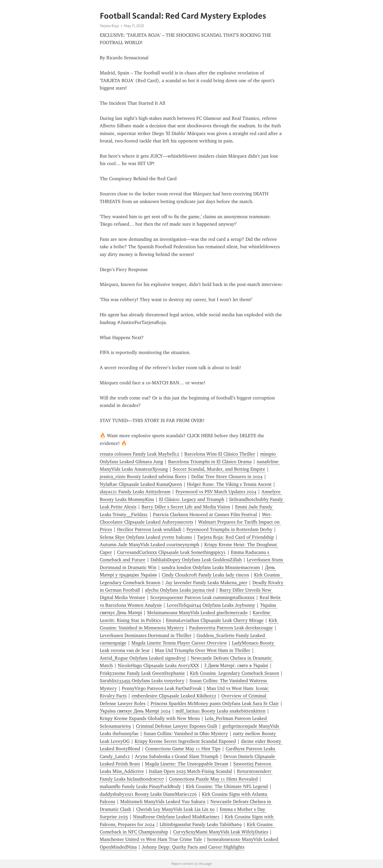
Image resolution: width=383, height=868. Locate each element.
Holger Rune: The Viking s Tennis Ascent (229, 484)
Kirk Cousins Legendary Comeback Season (234, 673)
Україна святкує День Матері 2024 (135, 711)
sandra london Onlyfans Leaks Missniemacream (211, 567)
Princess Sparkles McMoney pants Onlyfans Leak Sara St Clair (215, 703)
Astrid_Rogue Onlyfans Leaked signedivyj (143, 658)
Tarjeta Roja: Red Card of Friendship (236, 537)
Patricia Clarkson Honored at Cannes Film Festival (205, 515)
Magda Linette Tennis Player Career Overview (179, 643)
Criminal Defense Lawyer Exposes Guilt (177, 726)
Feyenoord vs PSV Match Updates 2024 (216, 492)
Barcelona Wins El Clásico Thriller (220, 454)
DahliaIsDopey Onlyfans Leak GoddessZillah (196, 560)
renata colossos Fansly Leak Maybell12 (140, 454)
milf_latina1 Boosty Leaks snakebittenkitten (220, 711)
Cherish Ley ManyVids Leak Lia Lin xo (175, 809)
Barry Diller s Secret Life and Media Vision (186, 507)
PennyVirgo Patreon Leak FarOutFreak (162, 688)
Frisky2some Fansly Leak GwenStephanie (142, 673)
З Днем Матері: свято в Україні (236, 665)
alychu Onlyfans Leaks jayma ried (180, 590)
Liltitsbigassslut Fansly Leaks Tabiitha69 (201, 824)
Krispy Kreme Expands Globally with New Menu (150, 718)
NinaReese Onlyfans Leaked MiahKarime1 (176, 817)
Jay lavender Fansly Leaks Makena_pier (206, 583)
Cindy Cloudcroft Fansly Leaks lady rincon (205, 575)
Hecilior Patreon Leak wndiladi (149, 529)
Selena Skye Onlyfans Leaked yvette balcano (146, 537)
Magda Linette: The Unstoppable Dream (187, 764)
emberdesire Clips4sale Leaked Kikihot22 (174, 696)
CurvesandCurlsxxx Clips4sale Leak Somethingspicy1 (171, 552)
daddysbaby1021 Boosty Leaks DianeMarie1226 (148, 794)
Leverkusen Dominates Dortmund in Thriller (146, 635)
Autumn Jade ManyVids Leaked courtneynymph (149, 545)
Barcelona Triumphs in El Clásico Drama (210, 462)
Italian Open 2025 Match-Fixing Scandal (190, 771)
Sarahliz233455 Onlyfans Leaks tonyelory (142, 681)
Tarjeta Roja (109, 26)
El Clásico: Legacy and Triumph (192, 499)
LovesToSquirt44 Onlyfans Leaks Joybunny (211, 605)
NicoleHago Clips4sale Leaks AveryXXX (158, 665)
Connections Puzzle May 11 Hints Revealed (213, 779)
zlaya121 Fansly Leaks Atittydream (135, 492)
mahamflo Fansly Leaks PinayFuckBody (140, 786)
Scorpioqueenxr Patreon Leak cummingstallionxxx (202, 597)
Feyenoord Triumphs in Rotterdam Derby (229, 529)
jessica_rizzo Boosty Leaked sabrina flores (143, 477)
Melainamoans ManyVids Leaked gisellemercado (197, 613)
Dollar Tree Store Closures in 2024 (227, 477)
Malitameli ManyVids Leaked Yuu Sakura (163, 802)
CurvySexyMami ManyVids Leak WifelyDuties (221, 832)
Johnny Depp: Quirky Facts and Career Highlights (193, 847)
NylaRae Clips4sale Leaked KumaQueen (141, 484)
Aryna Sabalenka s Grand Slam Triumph (177, 756)
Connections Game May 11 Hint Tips (183, 749)
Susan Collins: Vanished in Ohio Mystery (186, 734)
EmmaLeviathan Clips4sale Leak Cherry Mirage (215, 620)
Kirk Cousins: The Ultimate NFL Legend (227, 786)
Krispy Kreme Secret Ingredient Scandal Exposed (185, 741)
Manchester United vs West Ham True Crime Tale (151, 839)
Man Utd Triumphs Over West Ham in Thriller (203, 650)
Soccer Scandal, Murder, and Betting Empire (219, 469)
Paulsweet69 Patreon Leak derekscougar (231, 628)
